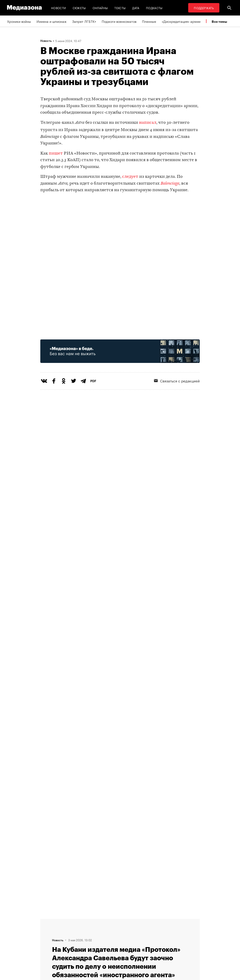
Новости (59, 8)
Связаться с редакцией (85, 930)
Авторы (72, 939)
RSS (129, 921)
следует (130, 177)
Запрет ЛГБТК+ (84, 21)
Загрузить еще (120, 774)
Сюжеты (79, 8)
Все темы (219, 21)
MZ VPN (130, 939)
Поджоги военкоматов (119, 21)
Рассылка (132, 930)
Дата (136, 8)
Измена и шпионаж (52, 21)
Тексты (120, 8)
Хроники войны (19, 21)
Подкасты (154, 8)
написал (148, 123)
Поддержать (204, 8)
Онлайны (100, 8)
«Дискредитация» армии (181, 21)
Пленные (149, 21)
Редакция (74, 921)
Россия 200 (133, 948)
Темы (70, 948)
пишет (56, 154)
